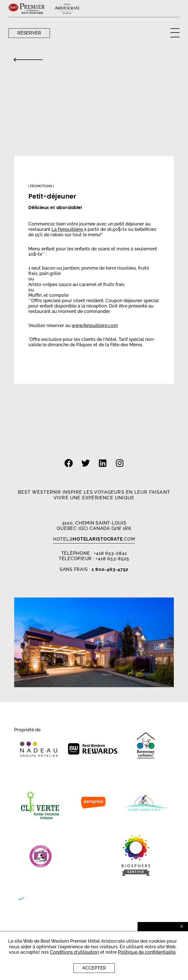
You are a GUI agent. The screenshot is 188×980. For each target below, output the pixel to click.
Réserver (29, 33)
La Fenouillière (68, 229)
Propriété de (27, 730)
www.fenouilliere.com (95, 325)
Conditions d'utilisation (74, 952)
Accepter (94, 968)
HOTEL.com (94, 539)
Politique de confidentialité (147, 952)
